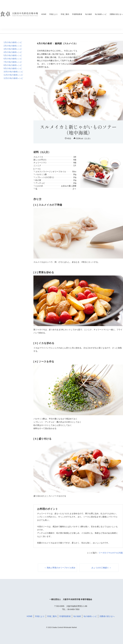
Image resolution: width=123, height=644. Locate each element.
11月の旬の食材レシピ (13, 75)
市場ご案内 (65, 14)
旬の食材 (88, 14)
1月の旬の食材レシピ (13, 42)
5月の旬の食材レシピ (13, 55)
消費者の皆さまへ (116, 14)
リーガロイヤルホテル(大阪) (111, 553)
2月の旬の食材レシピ (13, 46)
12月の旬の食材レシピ (13, 78)
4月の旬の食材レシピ (13, 52)
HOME (44, 14)
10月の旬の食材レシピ (13, 72)
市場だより (53, 14)
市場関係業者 (77, 14)
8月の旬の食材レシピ (13, 65)
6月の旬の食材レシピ (13, 59)
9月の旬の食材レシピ (13, 68)
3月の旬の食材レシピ (13, 49)
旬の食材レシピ (101, 14)
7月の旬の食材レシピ (13, 62)
